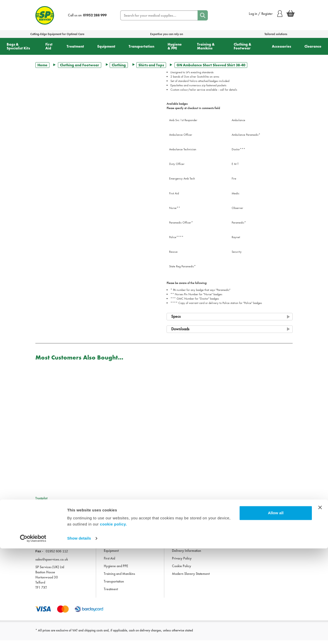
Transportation (141, 46)
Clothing (119, 65)
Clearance (313, 46)
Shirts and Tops (151, 65)
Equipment (106, 46)
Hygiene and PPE (116, 569)
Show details (79, 634)
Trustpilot (41, 498)
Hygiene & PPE (175, 46)
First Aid (49, 46)
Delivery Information (187, 554)
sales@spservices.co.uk (52, 563)
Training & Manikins (206, 46)
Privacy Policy (182, 562)
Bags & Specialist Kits (18, 46)
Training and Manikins (119, 577)
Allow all (276, 609)
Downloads (180, 539)
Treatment (75, 46)
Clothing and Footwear (80, 65)
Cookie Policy (182, 569)
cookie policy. (113, 620)
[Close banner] (320, 603)
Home (42, 65)
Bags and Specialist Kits (120, 539)
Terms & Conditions (185, 546)
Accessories (281, 46)
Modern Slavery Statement (191, 577)
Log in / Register (266, 14)
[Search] (203, 15)
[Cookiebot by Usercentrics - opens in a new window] (33, 634)
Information (180, 531)
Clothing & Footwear (243, 46)
